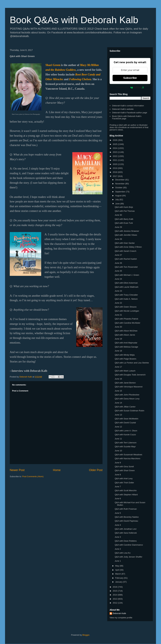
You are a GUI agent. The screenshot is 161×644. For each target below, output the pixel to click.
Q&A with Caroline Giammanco (129, 545)
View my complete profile (121, 618)
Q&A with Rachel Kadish (126, 259)
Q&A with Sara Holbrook (126, 533)
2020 (115, 164)
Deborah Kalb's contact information (128, 106)
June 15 (118, 391)
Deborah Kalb (119, 613)
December (120, 180)
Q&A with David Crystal (125, 423)
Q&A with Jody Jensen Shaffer (128, 557)
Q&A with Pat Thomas (125, 211)
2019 (115, 168)
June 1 (118, 561)
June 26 (118, 263)
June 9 (118, 463)
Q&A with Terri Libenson (126, 443)
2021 (115, 160)
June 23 (118, 291)
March (118, 574)
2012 (115, 603)
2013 (115, 599)
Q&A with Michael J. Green (127, 275)
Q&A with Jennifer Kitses (126, 235)
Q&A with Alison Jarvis (125, 335)
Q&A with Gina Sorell (124, 467)
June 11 (118, 439)
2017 (115, 176)
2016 (115, 587)
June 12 (118, 427)
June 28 (118, 239)
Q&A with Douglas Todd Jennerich (130, 375)
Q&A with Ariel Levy (124, 479)
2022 (115, 156)
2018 (115, 172)
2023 (115, 152)
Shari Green (53, 65)
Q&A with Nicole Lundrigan (127, 311)
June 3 (118, 537)
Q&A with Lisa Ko (122, 553)
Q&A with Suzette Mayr (125, 447)
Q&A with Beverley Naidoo (127, 517)
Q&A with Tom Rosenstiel (126, 267)
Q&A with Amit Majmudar (126, 343)
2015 (115, 591)
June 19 (118, 339)
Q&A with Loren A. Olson (126, 431)
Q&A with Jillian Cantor (125, 407)
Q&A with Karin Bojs (124, 207)
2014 (115, 595)
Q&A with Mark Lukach (125, 371)
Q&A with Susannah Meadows (128, 455)
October (119, 188)
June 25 (118, 271)
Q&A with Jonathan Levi (125, 529)
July (117, 200)
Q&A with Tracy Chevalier (126, 295)
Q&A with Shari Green (125, 470)
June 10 (118, 451)
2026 (115, 140)
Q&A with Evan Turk (124, 223)
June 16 (118, 379)
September (121, 192)
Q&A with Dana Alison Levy (127, 399)
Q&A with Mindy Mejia (125, 355)
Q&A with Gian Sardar (125, 243)
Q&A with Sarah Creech (125, 251)
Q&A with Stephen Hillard (126, 495)
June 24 (118, 279)
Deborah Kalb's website (123, 109)
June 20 (118, 327)
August (119, 196)
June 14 (118, 403)
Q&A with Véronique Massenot (128, 387)
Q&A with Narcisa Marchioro (127, 459)
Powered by (130, 87)
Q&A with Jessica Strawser (127, 231)
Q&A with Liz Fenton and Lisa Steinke (132, 363)
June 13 (118, 415)
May (117, 566)
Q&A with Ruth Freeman (126, 509)
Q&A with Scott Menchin (126, 490)
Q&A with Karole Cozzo (125, 435)
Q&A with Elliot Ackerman (126, 283)
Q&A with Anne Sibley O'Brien (128, 247)
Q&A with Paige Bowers (125, 359)
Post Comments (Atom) (33, 476)
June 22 (118, 303)
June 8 (118, 475)
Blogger (86, 635)
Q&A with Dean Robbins (126, 541)
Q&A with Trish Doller (124, 483)
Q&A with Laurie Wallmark (126, 287)
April (118, 570)
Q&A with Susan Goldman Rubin (129, 411)
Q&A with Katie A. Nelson (126, 299)
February (120, 578)
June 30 (118, 215)
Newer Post (17, 470)
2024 (115, 148)
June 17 (118, 367)
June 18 (118, 351)
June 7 (118, 487)
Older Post (96, 470)
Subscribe (130, 78)
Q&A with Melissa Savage (126, 347)
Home (57, 470)
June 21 (118, 315)
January (119, 582)
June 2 (118, 549)
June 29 (118, 227)
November (120, 184)
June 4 (118, 525)
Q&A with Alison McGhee (126, 331)
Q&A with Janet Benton (125, 383)
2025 (115, 144)
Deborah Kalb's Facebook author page (130, 113)
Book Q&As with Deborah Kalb (74, 20)
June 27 (118, 255)
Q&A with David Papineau (126, 521)
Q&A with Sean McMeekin (126, 419)
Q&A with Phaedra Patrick (126, 319)
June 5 (118, 513)
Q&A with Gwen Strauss (126, 307)
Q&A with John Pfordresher (127, 395)
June (118, 204)
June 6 (118, 499)
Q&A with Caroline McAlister (127, 323)
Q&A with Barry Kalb (124, 219)
